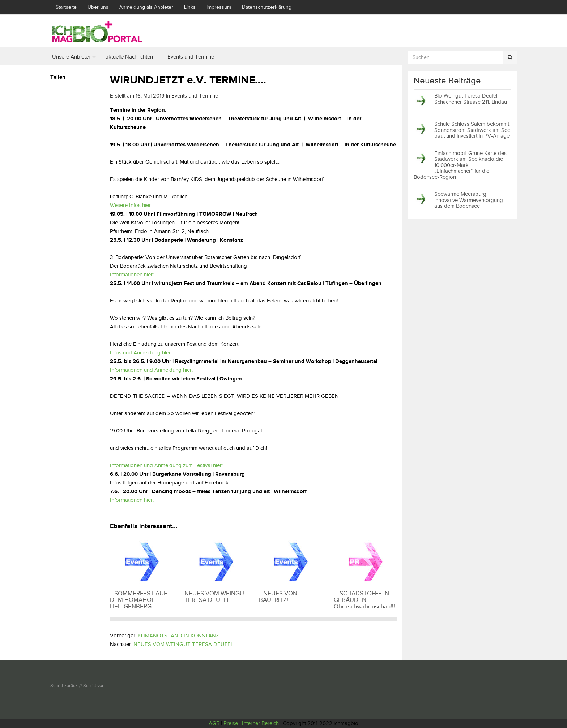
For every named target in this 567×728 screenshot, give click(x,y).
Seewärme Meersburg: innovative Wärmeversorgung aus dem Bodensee (469, 200)
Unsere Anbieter (71, 57)
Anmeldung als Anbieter (146, 7)
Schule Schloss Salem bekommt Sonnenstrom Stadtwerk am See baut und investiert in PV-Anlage (472, 130)
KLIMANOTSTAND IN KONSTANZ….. (181, 636)
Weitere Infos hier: (131, 205)
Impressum (219, 7)
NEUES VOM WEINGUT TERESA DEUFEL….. (186, 644)
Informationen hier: (132, 275)
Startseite (66, 7)
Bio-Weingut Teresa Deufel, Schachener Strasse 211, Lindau (471, 99)
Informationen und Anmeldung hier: (151, 370)
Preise (231, 723)
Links (190, 7)
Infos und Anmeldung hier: (141, 353)
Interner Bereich (260, 723)
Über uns (98, 7)
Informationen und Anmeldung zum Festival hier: (166, 466)
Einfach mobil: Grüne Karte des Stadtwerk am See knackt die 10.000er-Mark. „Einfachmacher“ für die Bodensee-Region (460, 165)
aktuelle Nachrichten (129, 57)
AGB (214, 723)
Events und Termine (191, 57)
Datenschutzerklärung (267, 7)
